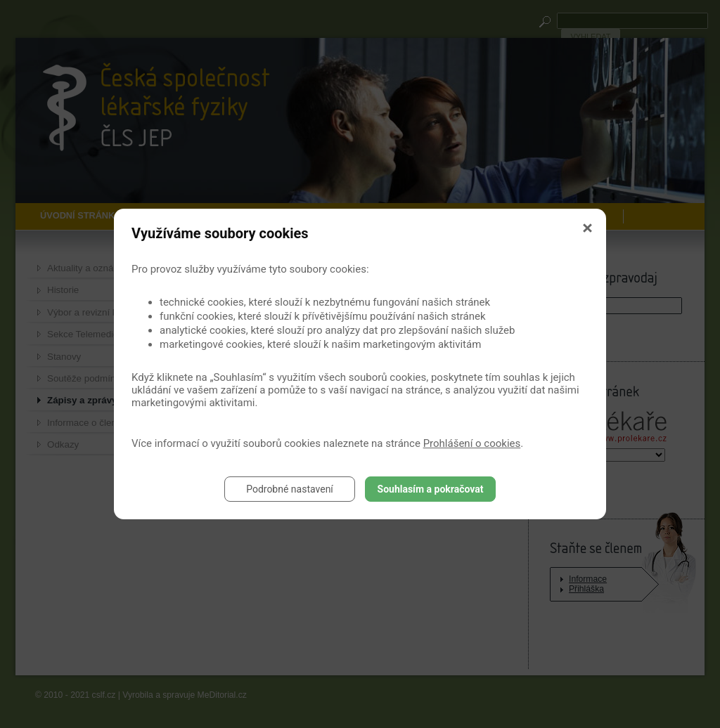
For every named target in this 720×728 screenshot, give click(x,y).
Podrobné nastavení (290, 489)
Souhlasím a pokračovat (431, 489)
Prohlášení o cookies (472, 443)
